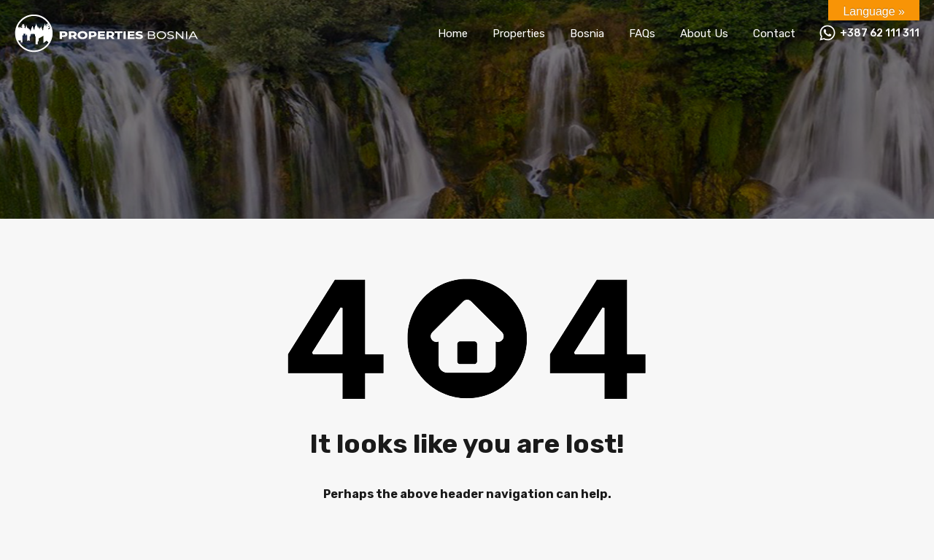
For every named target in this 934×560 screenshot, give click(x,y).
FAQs (642, 34)
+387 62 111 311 (880, 34)
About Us (704, 34)
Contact (774, 34)
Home (453, 34)
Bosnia (587, 34)
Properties (519, 34)
